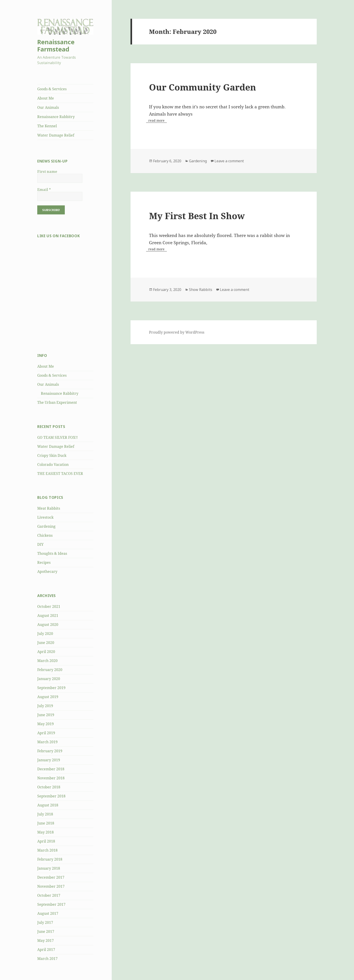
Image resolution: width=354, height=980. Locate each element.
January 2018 (49, 868)
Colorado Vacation (53, 464)
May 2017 (45, 941)
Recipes (44, 562)
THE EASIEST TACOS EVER (60, 474)
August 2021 (48, 615)
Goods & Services (52, 89)
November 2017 (51, 886)
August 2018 (48, 805)
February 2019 (50, 751)
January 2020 (49, 679)
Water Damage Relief (56, 135)
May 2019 (45, 724)
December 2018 (51, 769)
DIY (40, 544)
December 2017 (51, 877)
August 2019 (48, 697)
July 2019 (45, 706)
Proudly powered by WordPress (177, 332)
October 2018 (49, 787)
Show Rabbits (201, 290)
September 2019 (51, 688)
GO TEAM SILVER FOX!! (57, 437)
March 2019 (47, 742)
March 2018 (47, 850)
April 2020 (46, 652)
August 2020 (48, 625)
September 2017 (51, 904)
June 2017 (46, 931)
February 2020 (50, 670)
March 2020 (47, 661)
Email (44, 190)
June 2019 (46, 715)
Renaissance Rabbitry (56, 117)
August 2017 (48, 913)
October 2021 (49, 606)
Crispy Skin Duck (52, 455)
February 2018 (50, 859)
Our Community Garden (203, 87)
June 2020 (46, 643)
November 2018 (51, 778)
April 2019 (46, 733)
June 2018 (46, 823)
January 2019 (49, 760)
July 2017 (45, 922)
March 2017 (47, 959)
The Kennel (47, 126)
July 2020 (45, 634)
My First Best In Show (197, 216)
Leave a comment (229, 161)
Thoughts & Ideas (52, 553)
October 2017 (49, 895)
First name (47, 172)
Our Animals (48, 107)
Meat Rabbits (49, 508)
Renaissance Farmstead (56, 45)
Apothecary (47, 571)
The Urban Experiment (57, 402)
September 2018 (51, 796)
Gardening (46, 526)
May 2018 (45, 832)
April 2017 (46, 950)
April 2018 (46, 841)
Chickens (45, 535)
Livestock (45, 517)
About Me (46, 98)
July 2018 (45, 814)
